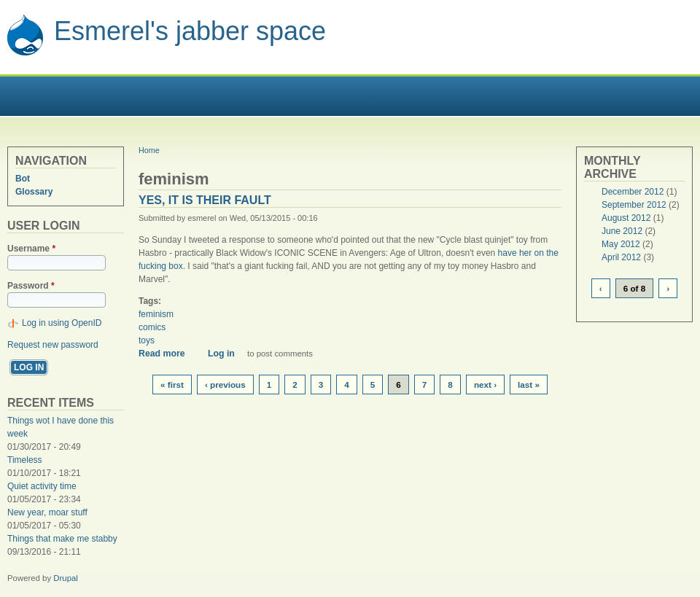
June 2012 (622, 231)
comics (152, 327)
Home (149, 150)
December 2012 (633, 192)
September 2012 (634, 205)
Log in (221, 354)
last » (529, 385)
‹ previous (225, 385)
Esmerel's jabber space (190, 31)
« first (172, 385)
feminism (156, 314)
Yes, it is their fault (205, 200)
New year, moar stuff (47, 512)
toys (147, 340)
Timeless (25, 460)
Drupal (66, 578)
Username (31, 249)
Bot (23, 179)
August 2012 (626, 218)
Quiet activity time (42, 486)
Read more (167, 354)
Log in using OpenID (62, 323)
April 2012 (621, 257)
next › (485, 385)
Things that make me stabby (62, 539)
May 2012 (621, 244)
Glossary (34, 192)
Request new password (53, 345)
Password (31, 286)
